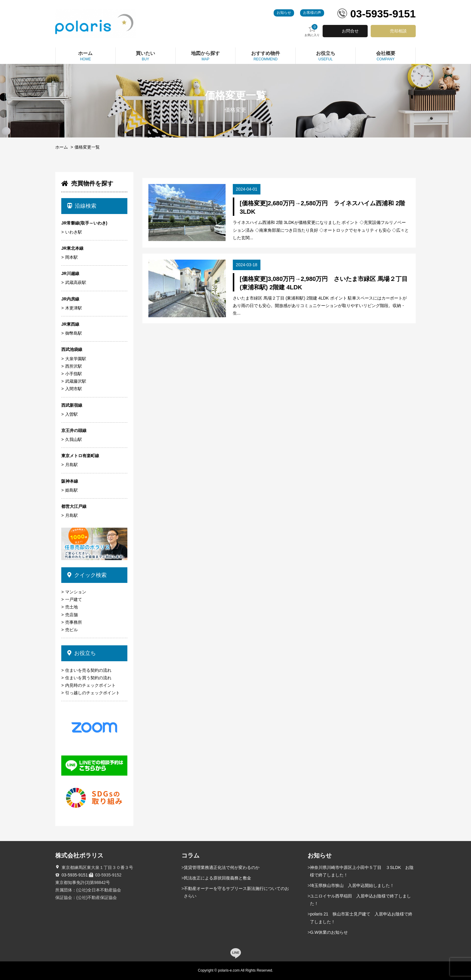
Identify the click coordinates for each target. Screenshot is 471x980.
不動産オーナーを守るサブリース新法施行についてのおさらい (236, 892)
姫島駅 (71, 490)
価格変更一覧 (87, 147)
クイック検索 (87, 575)
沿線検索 (82, 206)
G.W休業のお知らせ (329, 932)
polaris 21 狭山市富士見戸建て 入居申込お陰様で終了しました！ (361, 918)
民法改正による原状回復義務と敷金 (217, 878)
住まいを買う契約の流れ (88, 678)
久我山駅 (74, 439)
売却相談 (398, 31)
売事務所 (74, 622)
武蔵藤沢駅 (76, 381)
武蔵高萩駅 (76, 282)
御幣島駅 (74, 333)
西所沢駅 (74, 366)
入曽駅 (71, 414)
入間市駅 (74, 389)
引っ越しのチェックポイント (93, 693)
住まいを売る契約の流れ (88, 670)
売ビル (71, 630)
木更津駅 (74, 308)
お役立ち (82, 653)
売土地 (71, 607)
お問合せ (350, 31)
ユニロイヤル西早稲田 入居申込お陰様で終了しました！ (360, 900)
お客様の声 (312, 13)
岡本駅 (71, 257)
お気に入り (312, 30)
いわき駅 (74, 232)
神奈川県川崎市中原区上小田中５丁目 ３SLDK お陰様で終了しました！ (362, 871)
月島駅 (71, 465)
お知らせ (284, 13)
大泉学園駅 (76, 359)
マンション (76, 592)
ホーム (62, 147)
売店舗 (71, 615)
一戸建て (74, 599)
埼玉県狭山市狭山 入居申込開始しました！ (352, 885)
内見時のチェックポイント (90, 685)
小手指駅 (74, 374)
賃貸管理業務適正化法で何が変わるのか (222, 867)
